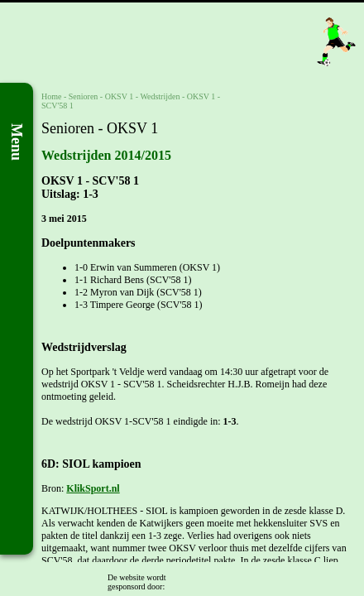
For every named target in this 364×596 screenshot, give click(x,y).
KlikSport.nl (93, 488)
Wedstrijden (160, 96)
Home (51, 96)
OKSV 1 (120, 96)
